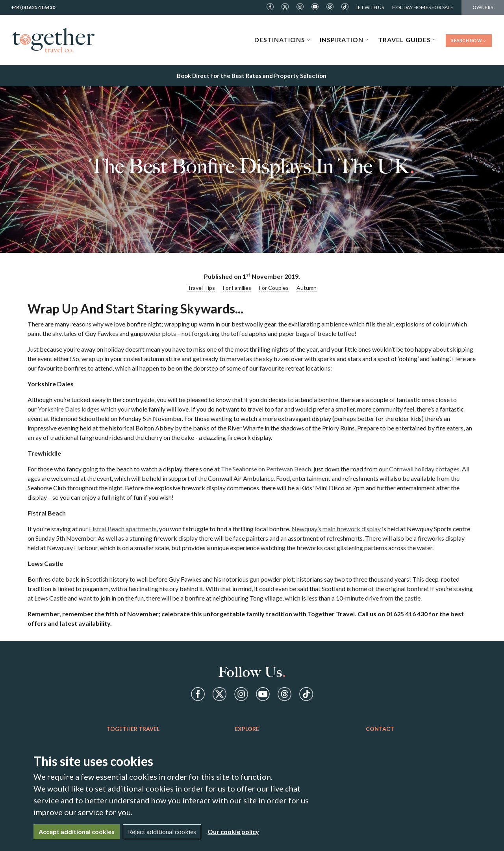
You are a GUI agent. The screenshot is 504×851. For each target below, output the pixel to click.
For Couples (274, 288)
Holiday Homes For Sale (422, 7)
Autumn (307, 288)
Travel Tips (201, 288)
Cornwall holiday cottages (424, 469)
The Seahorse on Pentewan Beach (266, 469)
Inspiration (344, 40)
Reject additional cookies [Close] (162, 832)
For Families (237, 288)
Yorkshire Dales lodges (69, 409)
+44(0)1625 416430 (33, 7)
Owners (483, 7)
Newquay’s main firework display (336, 529)
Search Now (469, 40)
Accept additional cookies (77, 832)
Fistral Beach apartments (123, 529)
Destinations (282, 40)
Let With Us (370, 7)
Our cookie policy (233, 832)
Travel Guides (407, 40)
